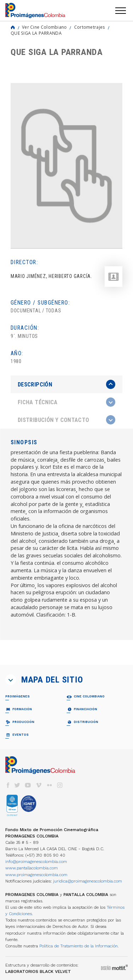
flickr (49, 785)
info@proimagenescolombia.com (36, 862)
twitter (17, 785)
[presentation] (66, 384)
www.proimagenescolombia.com (36, 875)
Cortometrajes (90, 27)
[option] (66, 166)
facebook (8, 785)
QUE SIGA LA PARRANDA (36, 33)
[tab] (66, 385)
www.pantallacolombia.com (32, 868)
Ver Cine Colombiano (45, 27)
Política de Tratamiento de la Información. (79, 946)
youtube (28, 785)
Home (13, 27)
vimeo (39, 785)
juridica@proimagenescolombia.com (88, 881)
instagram (60, 785)
